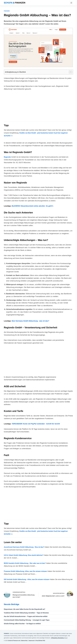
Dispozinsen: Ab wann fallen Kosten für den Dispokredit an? (24, 609)
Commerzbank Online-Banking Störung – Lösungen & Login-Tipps (27, 620)
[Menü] (71, 3)
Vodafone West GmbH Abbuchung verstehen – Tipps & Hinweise (26, 613)
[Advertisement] (38, 106)
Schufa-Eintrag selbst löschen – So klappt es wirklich (22, 624)
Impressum (32, 641)
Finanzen (7, 11)
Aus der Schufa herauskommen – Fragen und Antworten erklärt (26, 616)
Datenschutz (24, 641)
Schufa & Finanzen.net (14, 641)
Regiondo (7, 157)
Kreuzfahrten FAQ (40, 641)
